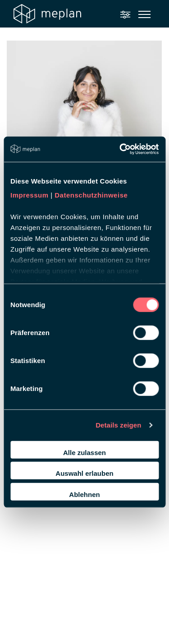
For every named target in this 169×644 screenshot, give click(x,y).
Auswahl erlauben (84, 473)
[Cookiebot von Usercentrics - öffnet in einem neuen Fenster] (120, 149)
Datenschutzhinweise (91, 195)
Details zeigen (118, 425)
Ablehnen (84, 494)
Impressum (30, 195)
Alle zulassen (84, 452)
